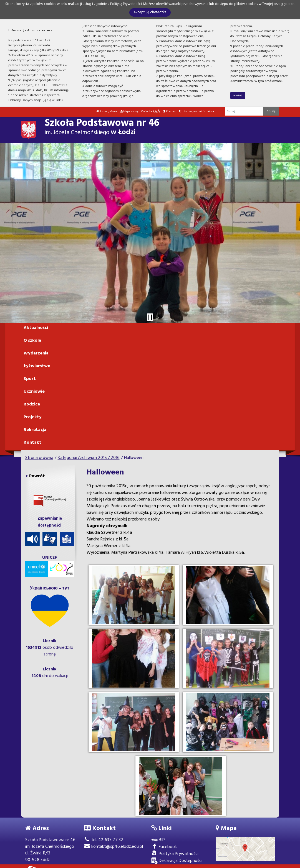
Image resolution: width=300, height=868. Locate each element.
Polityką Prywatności (126, 4)
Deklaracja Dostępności (177, 861)
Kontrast (170, 111)
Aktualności (36, 328)
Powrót (37, 476)
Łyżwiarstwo (37, 366)
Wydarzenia (36, 353)
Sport (30, 379)
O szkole (32, 341)
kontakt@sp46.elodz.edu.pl (113, 847)
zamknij (238, 95)
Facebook (164, 847)
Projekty (33, 417)
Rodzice (32, 404)
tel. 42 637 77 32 (104, 840)
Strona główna (107, 111)
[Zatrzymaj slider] (150, 317)
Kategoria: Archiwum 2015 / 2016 (89, 458)
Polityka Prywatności (175, 854)
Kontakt (32, 443)
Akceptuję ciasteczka (150, 12)
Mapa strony (129, 111)
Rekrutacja (35, 430)
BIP (158, 840)
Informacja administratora (197, 111)
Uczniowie (34, 392)
